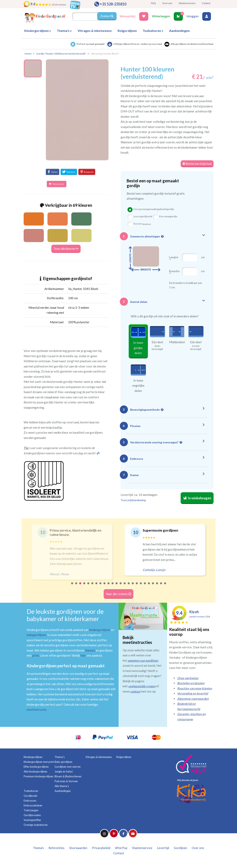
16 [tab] (133, 586)
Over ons (167, 3)
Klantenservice (187, 3)
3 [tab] (80, 586)
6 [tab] (93, 586)
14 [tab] (125, 586)
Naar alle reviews (118, 594)
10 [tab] (109, 586)
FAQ (153, 3)
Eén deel (157, 342)
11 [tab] (113, 586)
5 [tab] (88, 586)
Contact (206, 3)
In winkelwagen (196, 499)
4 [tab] (84, 586)
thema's (90, 651)
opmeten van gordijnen (143, 661)
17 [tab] (137, 586)
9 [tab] (105, 586)
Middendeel (177, 342)
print (36, 656)
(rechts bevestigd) (196, 348)
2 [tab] (76, 586)
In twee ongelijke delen (138, 386)
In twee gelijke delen (138, 348)
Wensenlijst (128, 16)
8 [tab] (101, 586)
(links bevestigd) (157, 348)
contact (135, 692)
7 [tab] (97, 586)
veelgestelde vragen (142, 686)
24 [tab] (165, 586)
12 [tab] (117, 586)
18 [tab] (141, 586)
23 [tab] (161, 586)
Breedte (174, 273)
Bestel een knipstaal (196, 164)
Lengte (174, 259)
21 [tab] (153, 586)
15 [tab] (129, 586)
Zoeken (107, 16)
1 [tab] (72, 586)
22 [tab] (157, 586)
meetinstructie (36, 710)
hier (83, 656)
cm (203, 257)
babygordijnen (36, 635)
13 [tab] (121, 586)
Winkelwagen (161, 16)
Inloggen (193, 16)
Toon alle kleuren (66, 249)
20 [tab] (149, 586)
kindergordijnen (100, 630)
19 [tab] (145, 586)
